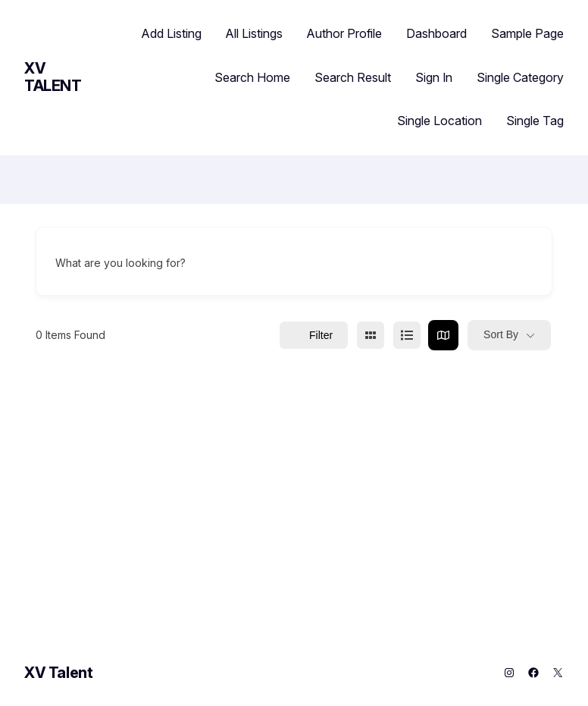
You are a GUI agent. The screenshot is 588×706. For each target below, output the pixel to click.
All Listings (254, 33)
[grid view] (371, 335)
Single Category (520, 77)
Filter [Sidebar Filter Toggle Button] (314, 335)
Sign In (434, 77)
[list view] (407, 335)
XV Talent (53, 77)
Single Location (439, 121)
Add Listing (172, 33)
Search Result (353, 77)
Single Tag (535, 121)
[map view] (443, 335)
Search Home (252, 77)
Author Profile (344, 33)
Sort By (501, 334)
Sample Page (527, 33)
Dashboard (436, 33)
